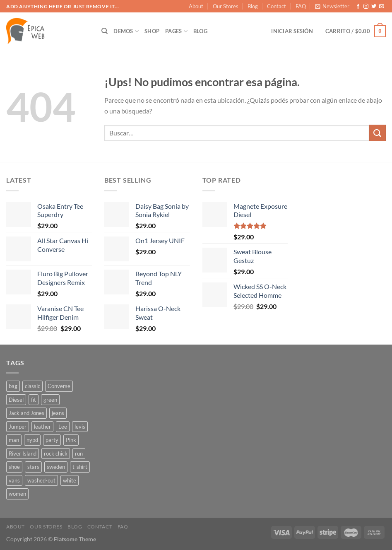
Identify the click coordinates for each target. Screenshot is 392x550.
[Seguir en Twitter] (374, 7)
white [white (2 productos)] (70, 480)
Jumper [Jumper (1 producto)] (18, 427)
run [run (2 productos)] (79, 454)
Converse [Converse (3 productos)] (59, 386)
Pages (176, 31)
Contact (277, 6)
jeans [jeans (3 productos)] (58, 413)
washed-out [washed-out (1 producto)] (41, 480)
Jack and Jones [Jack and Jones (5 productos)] (26, 413)
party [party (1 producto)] (52, 440)
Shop (152, 31)
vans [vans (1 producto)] (14, 480)
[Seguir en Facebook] (358, 7)
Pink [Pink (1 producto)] (71, 440)
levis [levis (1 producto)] (80, 427)
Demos (126, 31)
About (196, 6)
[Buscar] (105, 31)
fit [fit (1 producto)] (34, 400)
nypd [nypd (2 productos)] (32, 440)
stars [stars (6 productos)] (33, 467)
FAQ (301, 6)
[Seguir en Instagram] (366, 7)
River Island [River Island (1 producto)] (23, 454)
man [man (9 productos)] (14, 440)
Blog (253, 6)
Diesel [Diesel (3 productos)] (16, 400)
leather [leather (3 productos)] (42, 427)
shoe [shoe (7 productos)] (14, 467)
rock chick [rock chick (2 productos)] (56, 454)
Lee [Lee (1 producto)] (63, 427)
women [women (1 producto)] (17, 494)
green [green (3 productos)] (50, 400)
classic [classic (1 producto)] (32, 386)
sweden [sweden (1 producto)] (56, 467)
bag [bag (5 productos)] (13, 386)
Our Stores (226, 6)
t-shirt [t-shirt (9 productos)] (80, 467)
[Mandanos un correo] (382, 7)
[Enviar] (378, 133)
